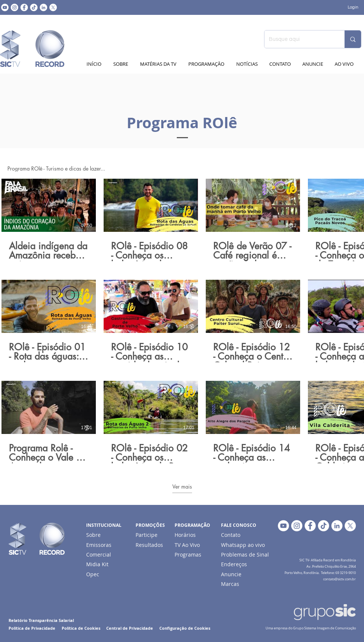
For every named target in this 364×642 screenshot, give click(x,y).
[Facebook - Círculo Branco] (24, 7)
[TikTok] (34, 7)
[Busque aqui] (299, 39)
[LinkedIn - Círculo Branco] (43, 7)
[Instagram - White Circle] (14, 7)
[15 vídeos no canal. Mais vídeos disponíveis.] (182, 321)
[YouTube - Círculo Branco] (5, 7)
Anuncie (231, 574)
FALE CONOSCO (239, 525)
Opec (93, 574)
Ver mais (182, 487)
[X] (53, 7)
